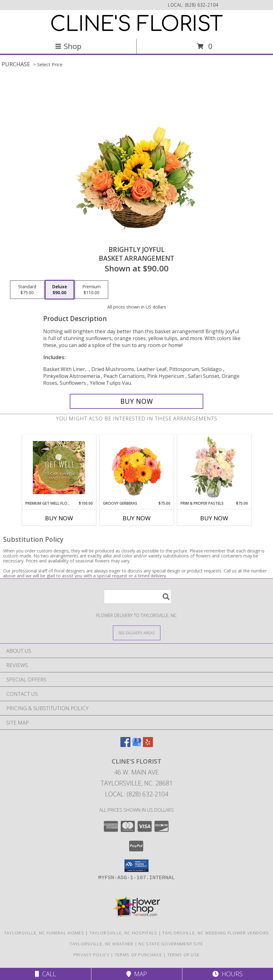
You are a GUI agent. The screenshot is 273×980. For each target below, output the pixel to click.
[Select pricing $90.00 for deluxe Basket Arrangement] (60, 290)
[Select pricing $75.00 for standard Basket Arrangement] (27, 290)
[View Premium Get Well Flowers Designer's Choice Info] (59, 468)
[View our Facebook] (125, 745)
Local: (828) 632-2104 (137, 794)
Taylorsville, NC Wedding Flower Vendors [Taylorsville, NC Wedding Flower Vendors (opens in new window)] (216, 933)
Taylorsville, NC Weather (101, 944)
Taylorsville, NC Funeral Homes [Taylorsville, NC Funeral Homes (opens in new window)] (44, 933)
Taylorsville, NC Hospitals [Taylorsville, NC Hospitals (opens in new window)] (123, 933)
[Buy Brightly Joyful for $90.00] (136, 401)
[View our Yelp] (148, 745)
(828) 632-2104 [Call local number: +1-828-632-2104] (202, 5)
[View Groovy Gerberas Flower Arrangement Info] (136, 468)
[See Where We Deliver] (137, 633)
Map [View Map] (137, 974)
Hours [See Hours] (227, 974)
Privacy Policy (91, 955)
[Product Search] (138, 597)
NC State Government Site (171, 944)
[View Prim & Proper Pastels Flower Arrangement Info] (214, 468)
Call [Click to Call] (45, 974)
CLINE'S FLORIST (136, 24)
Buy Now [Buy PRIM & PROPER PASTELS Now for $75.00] (214, 518)
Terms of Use (184, 955)
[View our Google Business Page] (137, 745)
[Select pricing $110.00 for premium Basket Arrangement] (91, 290)
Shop (68, 46)
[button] (136, 866)
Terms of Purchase (138, 955)
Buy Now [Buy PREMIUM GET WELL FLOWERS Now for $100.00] (59, 518)
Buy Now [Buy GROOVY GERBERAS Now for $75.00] (137, 518)
